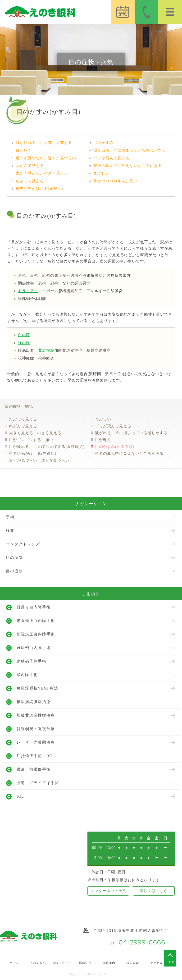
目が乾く (24, 150)
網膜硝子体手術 (32, 661)
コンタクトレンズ (23, 544)
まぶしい (101, 173)
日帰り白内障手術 (34, 607)
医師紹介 (85, 963)
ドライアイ (28, 291)
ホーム (14, 963)
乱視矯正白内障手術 (36, 634)
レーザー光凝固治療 (36, 742)
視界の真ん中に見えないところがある (128, 166)
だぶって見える (30, 181)
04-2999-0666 (142, 942)
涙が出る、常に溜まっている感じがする (130, 150)
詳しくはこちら (154, 891)
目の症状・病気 (19, 406)
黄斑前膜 (46, 350)
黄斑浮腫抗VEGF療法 (37, 688)
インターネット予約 (108, 891)
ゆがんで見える (30, 166)
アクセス (156, 963)
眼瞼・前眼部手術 (34, 769)
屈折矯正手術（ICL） (37, 756)
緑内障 (24, 343)
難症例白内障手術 (34, 648)
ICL (20, 796)
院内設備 (133, 963)
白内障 (24, 335)
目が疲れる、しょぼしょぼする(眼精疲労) (47, 447)
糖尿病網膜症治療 (34, 702)
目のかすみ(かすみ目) (115, 447)
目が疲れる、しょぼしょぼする (44, 143)
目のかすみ (103, 143)
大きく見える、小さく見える (42, 173)
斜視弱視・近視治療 (36, 729)
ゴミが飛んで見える (111, 158)
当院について (62, 963)
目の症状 (14, 571)
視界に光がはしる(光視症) (39, 189)
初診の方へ (38, 963)
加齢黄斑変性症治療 (36, 715)
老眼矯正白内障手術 (36, 621)
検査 (10, 531)
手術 (10, 517)
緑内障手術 (27, 675)
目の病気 (14, 558)
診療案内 (109, 963)
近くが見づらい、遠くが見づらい (46, 158)
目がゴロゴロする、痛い (116, 181)
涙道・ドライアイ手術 (38, 783)
